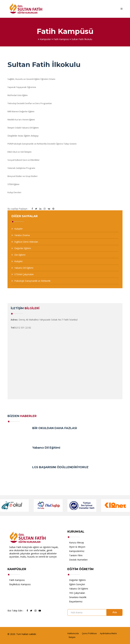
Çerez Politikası (89, 633)
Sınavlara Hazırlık (78, 597)
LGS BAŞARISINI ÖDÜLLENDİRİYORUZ (60, 467)
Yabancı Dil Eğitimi (24, 268)
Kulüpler (19, 229)
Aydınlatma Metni (108, 633)
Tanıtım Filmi (76, 555)
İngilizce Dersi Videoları (26, 242)
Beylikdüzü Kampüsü (20, 584)
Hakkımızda (73, 633)
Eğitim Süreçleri (77, 584)
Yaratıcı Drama (22, 235)
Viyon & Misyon (77, 547)
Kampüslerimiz (77, 551)
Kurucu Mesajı (76, 542)
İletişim (72, 637)
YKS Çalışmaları (77, 593)
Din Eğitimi (20, 255)
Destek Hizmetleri (78, 560)
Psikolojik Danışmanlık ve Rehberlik (32, 281)
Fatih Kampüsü (17, 580)
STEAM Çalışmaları (24, 274)
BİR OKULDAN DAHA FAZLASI (55, 428)
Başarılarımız (76, 601)
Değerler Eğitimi (23, 248)
